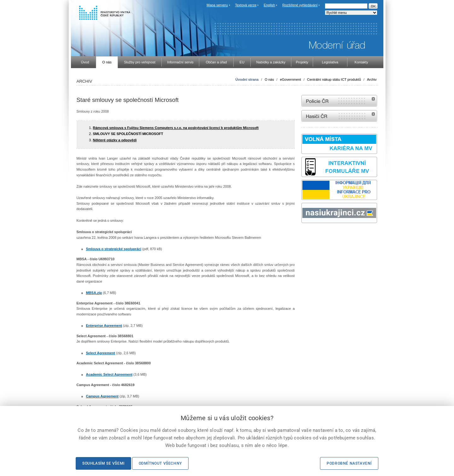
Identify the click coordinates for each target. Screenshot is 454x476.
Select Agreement (101, 353)
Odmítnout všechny (160, 463)
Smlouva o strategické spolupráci (114, 249)
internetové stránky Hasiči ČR (339, 116)
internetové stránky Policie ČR (339, 101)
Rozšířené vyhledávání (300, 5)
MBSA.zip (94, 293)
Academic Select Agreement (109, 374)
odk (305, 235)
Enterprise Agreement (104, 326)
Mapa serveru (217, 5)
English (269, 5)
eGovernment (291, 79)
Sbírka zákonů (302, 235)
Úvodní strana (247, 79)
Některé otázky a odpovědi (115, 140)
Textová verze (246, 5)
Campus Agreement (102, 396)
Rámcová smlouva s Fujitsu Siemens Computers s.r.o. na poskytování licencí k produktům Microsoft (176, 128)
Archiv (372, 79)
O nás (269, 79)
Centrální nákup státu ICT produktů (334, 79)
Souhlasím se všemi (103, 463)
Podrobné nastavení (349, 463)
